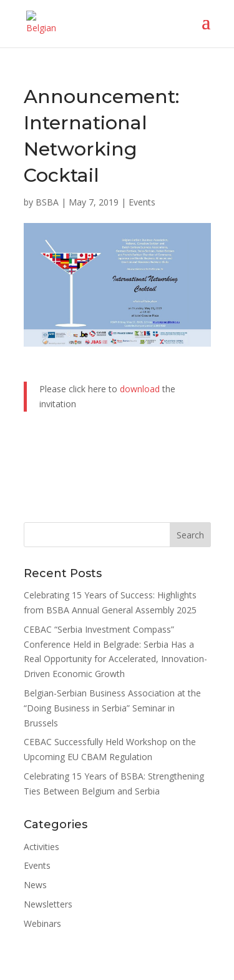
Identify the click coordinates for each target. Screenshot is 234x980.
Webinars (42, 923)
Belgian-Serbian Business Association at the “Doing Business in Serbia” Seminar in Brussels (112, 708)
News (35, 885)
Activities (41, 847)
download (140, 389)
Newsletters (48, 904)
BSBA (47, 202)
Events (142, 202)
